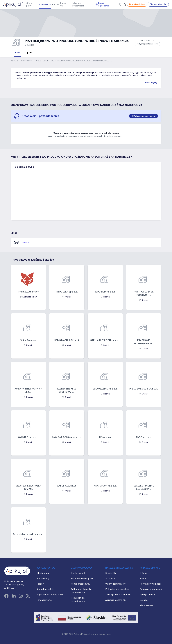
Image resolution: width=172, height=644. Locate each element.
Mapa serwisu (147, 605)
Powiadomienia (44, 600)
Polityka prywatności (150, 584)
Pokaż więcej (151, 83)
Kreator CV (64, 4)
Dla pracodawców (158, 4)
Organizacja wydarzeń (151, 589)
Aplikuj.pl (15, 61)
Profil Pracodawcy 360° (83, 578)
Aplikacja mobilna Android (118, 595)
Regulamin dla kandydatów (50, 595)
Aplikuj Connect (147, 595)
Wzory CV (110, 578)
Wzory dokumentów (115, 584)
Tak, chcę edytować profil (148, 44)
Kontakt (144, 578)
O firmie (144, 573)
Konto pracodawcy (80, 584)
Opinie (29, 52)
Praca (17, 52)
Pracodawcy (45, 4)
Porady (55, 4)
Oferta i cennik (78, 573)
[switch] (144, 116)
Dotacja (144, 600)
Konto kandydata (137, 4)
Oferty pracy (29, 4)
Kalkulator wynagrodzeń (78, 4)
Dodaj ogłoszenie (102, 4)
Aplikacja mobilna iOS (116, 600)
